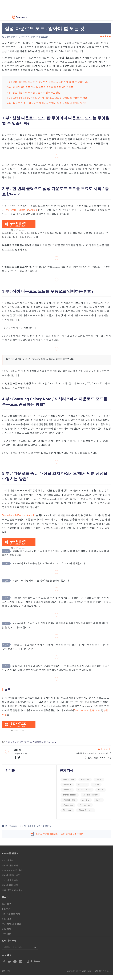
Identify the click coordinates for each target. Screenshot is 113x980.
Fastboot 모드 (81, 710)
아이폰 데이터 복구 (11, 880)
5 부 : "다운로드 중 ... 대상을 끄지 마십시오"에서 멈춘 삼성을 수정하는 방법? (46, 103)
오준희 (7, 37)
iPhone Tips (96, 805)
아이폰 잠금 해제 (10, 870)
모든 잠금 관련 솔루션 (12, 895)
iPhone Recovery (72, 815)
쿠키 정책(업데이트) (11, 929)
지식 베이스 (8, 866)
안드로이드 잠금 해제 (12, 875)
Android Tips (70, 810)
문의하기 (6, 914)
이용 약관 (7, 924)
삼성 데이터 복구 (10, 885)
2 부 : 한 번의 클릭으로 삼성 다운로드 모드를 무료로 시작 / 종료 (40, 87)
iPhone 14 (69, 790)
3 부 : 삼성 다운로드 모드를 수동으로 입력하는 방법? (34, 92)
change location (84, 795)
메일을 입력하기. (20, 953)
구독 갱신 (7, 939)
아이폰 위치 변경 (10, 890)
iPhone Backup (93, 800)
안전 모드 (95, 710)
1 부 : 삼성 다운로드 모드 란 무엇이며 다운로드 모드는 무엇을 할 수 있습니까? (47, 82)
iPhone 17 (87, 779)
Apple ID (69, 805)
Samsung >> (15, 831)
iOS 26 (101, 779)
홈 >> (6, 831)
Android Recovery (72, 800)
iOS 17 (98, 785)
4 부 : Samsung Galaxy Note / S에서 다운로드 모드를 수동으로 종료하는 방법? (47, 98)
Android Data (71, 779)
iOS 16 (68, 795)
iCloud (82, 805)
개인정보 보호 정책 (11, 919)
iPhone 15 (85, 785)
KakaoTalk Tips (87, 790)
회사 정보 (7, 909)
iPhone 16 (69, 785)
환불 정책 (7, 934)
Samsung (45, 37)
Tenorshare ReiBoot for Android (21, 210)
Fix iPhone (87, 810)
